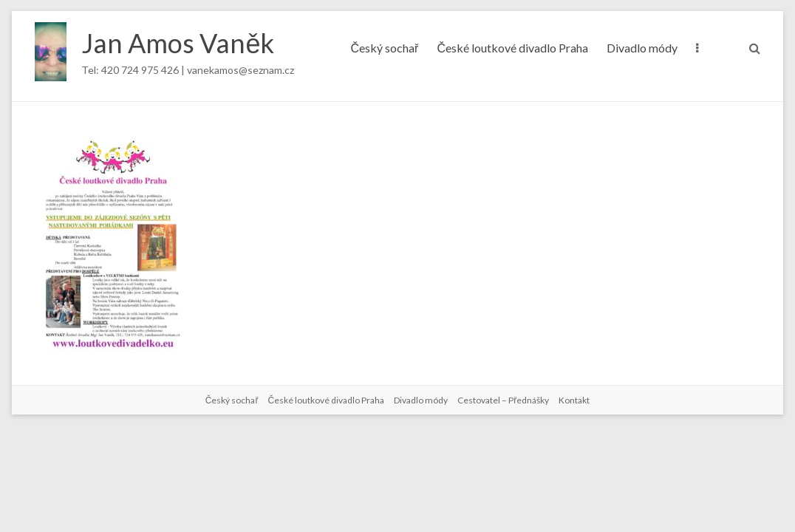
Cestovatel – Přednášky (503, 400)
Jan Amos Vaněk (178, 43)
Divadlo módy (642, 48)
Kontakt (574, 400)
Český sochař (385, 48)
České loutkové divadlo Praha (512, 48)
